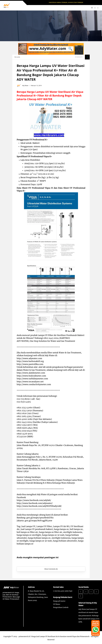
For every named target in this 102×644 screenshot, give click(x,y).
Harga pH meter (59, 601)
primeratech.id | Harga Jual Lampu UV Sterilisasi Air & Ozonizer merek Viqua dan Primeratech (54, 636)
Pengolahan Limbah (61, 607)
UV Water (57, 604)
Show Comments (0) (51, 569)
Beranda (17, 57)
